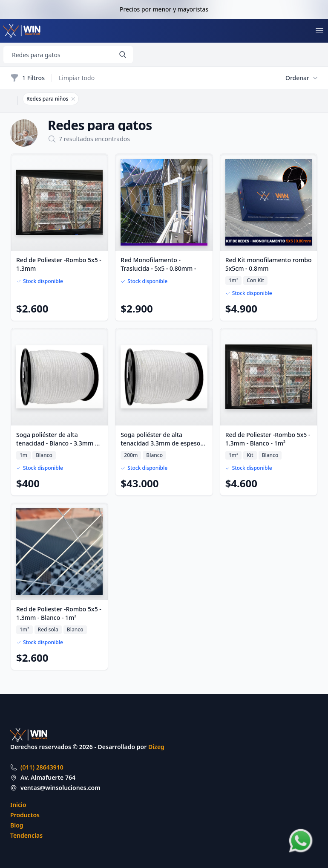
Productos (25, 815)
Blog (17, 825)
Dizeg (156, 747)
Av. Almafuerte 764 (48, 777)
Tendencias (26, 835)
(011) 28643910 (42, 767)
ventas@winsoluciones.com (60, 788)
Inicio (18, 805)
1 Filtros (27, 78)
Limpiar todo (77, 78)
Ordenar (302, 78)
